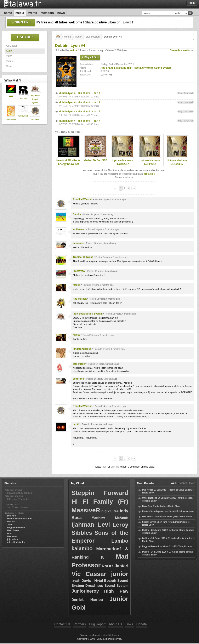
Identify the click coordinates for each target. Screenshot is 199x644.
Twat (10, 525)
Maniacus (12, 536)
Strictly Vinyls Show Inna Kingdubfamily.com (165, 522)
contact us (149, 174)
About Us (115, 624)
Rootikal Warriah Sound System (153, 68)
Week (174, 483)
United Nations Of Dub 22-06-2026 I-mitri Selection (167, 498)
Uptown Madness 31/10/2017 (177, 162)
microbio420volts (16, 542)
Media (20, 13)
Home (8, 13)
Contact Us (62, 624)
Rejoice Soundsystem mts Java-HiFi (160, 511)
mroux (77, 285)
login (105, 467)
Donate (142, 624)
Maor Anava (13, 530)
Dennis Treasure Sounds (20, 519)
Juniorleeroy (85, 591)
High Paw (116, 591)
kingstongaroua (82, 349)
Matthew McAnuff (110, 518)
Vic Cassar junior (100, 574)
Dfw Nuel (12, 516)
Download (188, 93)
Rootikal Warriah (83, 199)
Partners (80, 624)
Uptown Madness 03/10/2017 (123, 162)
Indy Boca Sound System (35, 99)
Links (129, 624)
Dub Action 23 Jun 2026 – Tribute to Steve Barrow (167, 490)
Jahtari (121, 566)
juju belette (13, 539)
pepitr (76, 424)
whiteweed (23, 116)
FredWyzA (79, 271)
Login (192, 3)
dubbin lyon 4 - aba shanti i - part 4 (80, 121)
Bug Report (97, 624)
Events (32, 13)
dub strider (79, 364)
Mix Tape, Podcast (183, 546)
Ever (192, 483)
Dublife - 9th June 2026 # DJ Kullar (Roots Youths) (167, 538)
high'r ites (110, 511)
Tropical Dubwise (83, 257)
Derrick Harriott (87, 600)
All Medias (12, 46)
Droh (10, 534)
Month (183, 483)
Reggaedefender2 (16, 528)
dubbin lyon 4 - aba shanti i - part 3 (80, 112)
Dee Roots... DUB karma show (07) (159, 517)
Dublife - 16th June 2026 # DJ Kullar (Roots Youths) (168, 552)
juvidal (74, 50)
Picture (10, 61)
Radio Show (148, 493)
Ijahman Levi (91, 525)
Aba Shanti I (108, 68)
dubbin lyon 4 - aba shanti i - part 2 (80, 102)
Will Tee (23, 98)
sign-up (115, 467)
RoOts (108, 566)
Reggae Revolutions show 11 (157, 546)
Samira (77, 214)
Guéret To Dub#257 (95, 160)
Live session (93, 37)
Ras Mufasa (80, 299)
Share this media (180, 50)
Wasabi (11, 522)
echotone (78, 243)
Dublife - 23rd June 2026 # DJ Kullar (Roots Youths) (168, 530)
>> (134, 188)
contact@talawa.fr (110, 635)
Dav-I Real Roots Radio (154, 506)
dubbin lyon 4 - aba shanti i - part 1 (80, 93)
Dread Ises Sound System (107, 586)
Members (47, 13)
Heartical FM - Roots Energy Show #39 (68, 162)
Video (9, 56)
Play (180, 93)
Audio (9, 51)
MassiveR (86, 510)
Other (9, 66)
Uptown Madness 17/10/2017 (150, 162)
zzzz (11, 96)
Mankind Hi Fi (124, 68)
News (61, 13)
